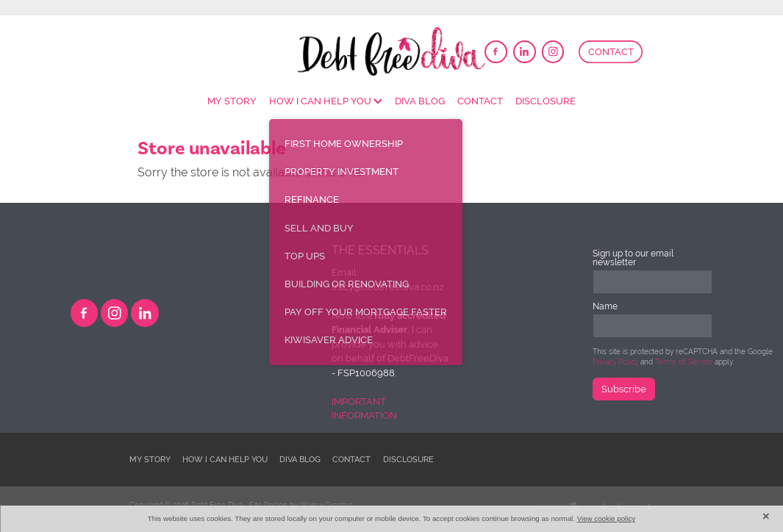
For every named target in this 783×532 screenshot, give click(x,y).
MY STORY (232, 101)
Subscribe (624, 389)
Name (605, 306)
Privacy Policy (615, 362)
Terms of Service (684, 362)
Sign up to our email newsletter (633, 258)
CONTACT (611, 52)
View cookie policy (607, 518)
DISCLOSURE (546, 101)
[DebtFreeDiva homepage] (392, 51)
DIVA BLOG (420, 101)
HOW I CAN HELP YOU (326, 101)
